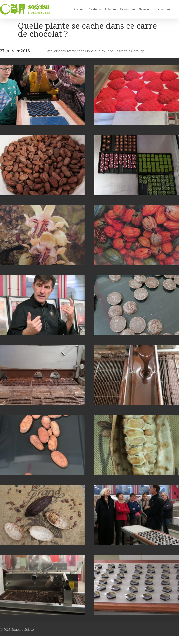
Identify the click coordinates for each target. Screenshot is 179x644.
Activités (110, 9)
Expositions (128, 9)
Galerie (144, 9)
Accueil (79, 9)
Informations (161, 9)
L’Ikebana (94, 9)
